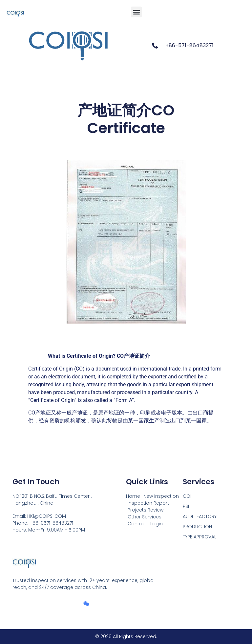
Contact (137, 524)
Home (133, 496)
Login (157, 524)
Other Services (145, 517)
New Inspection (161, 496)
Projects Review (146, 510)
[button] (136, 12)
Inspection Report (148, 503)
